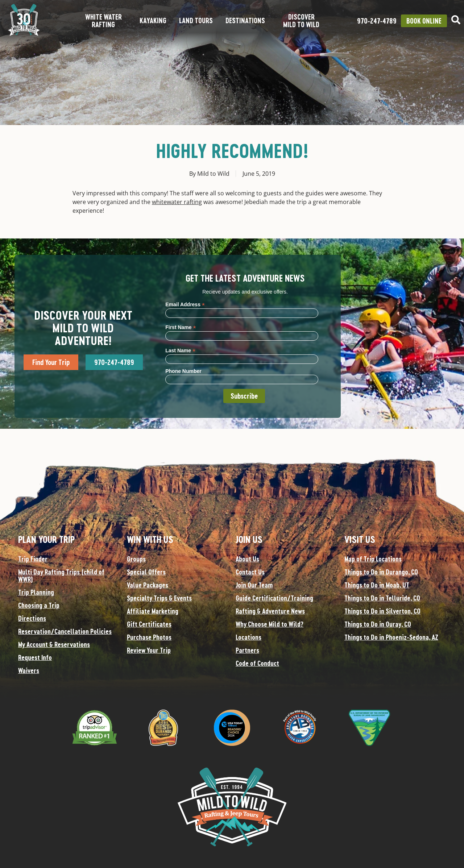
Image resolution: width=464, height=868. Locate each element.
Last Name (180, 350)
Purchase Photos (149, 637)
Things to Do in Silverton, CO (382, 611)
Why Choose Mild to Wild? (270, 624)
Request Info (35, 657)
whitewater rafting (177, 202)
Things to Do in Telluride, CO (382, 598)
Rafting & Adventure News (270, 611)
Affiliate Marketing (153, 611)
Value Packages (148, 585)
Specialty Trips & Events (159, 598)
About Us (247, 559)
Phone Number (183, 371)
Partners (247, 650)
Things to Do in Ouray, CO (378, 624)
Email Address (185, 304)
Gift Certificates (149, 624)
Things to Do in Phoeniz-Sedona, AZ (391, 637)
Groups (136, 559)
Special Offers (146, 572)
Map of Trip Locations (373, 559)
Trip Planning (36, 592)
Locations (248, 637)
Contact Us (250, 572)
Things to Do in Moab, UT (377, 585)
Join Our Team (254, 585)
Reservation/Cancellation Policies (65, 631)
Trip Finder (33, 559)
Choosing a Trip (39, 605)
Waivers (29, 670)
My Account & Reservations (54, 644)
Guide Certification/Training (274, 598)
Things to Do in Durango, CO (381, 572)
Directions (32, 618)
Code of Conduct (257, 663)
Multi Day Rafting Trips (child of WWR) (61, 576)
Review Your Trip (149, 650)
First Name (181, 327)
